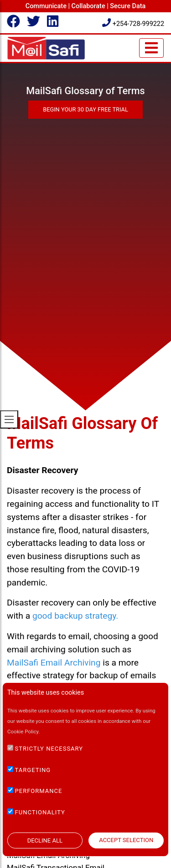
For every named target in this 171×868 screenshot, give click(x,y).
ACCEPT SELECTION (126, 840)
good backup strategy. (75, 616)
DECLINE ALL (45, 840)
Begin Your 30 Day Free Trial (85, 109)
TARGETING (33, 770)
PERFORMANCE (39, 791)
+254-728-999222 (133, 24)
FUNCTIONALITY (40, 812)
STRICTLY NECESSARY (49, 749)
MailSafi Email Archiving (54, 663)
